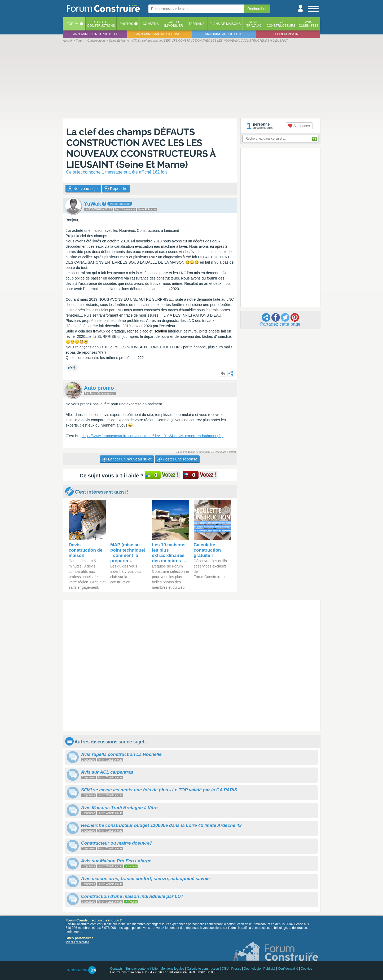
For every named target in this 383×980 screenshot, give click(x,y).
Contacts (116, 969)
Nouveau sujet (83, 189)
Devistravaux (254, 24)
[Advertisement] (192, 80)
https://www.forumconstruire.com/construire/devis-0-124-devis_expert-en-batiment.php (153, 436)
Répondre (116, 189)
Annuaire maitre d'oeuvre (159, 34)
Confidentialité (288, 969)
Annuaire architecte (224, 34)
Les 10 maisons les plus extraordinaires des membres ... (169, 553)
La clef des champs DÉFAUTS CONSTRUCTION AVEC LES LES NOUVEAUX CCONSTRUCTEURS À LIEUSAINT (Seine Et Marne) (141, 148)
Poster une (177, 459)
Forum (73, 24)
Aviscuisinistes (309, 24)
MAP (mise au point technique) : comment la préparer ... (128, 553)
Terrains (197, 24)
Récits (101, 24)
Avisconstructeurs (281, 24)
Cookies (307, 969)
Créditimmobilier (174, 24)
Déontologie (252, 969)
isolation (160, 331)
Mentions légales (172, 969)
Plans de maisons (225, 24)
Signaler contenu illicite (141, 969)
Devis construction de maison (86, 550)
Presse (236, 969)
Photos (126, 24)
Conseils (151, 24)
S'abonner (299, 126)
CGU (225, 969)
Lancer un (127, 459)
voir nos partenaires (77, 942)
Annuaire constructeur (95, 34)
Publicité (269, 969)
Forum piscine (288, 34)
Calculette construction (203, 969)
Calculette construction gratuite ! (207, 550)
